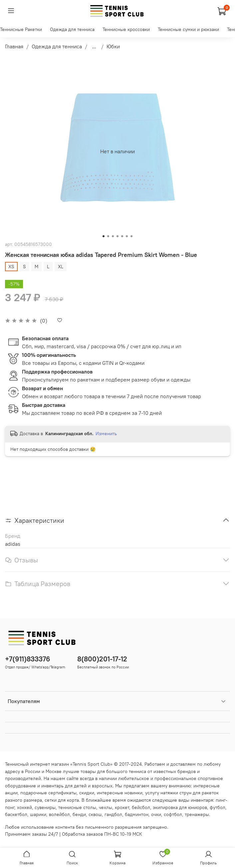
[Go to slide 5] (122, 236)
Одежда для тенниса (72, 29)
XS (11, 267)
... (94, 46)
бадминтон (137, 814)
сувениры (45, 807)
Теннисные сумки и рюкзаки (188, 29)
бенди (79, 814)
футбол (218, 807)
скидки (87, 793)
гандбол (113, 814)
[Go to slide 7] (131, 236)
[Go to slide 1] (104, 236)
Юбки (113, 46)
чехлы (106, 807)
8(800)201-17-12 (102, 659)
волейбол (59, 814)
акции (11, 793)
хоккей (24, 807)
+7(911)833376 (28, 659)
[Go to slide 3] (113, 236)
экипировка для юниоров (180, 807)
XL (61, 267)
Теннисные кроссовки (126, 29)
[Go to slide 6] (127, 236)
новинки (133, 793)
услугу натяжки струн (168, 793)
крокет (122, 807)
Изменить (106, 434)
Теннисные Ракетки (21, 29)
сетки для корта (62, 800)
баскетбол (16, 814)
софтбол (173, 814)
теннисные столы (77, 807)
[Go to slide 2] (108, 236)
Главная (14, 46)
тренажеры (197, 814)
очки (156, 814)
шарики (38, 814)
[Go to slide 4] (117, 236)
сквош (95, 814)
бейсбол (141, 807)
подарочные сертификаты (48, 793)
